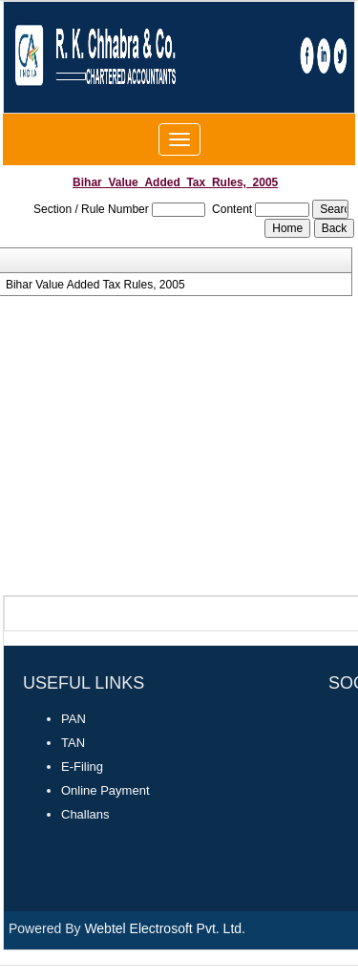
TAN (73, 743)
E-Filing (82, 767)
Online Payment (105, 790)
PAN (74, 719)
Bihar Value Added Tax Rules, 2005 (95, 285)
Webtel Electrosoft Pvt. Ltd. (165, 928)
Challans (85, 814)
